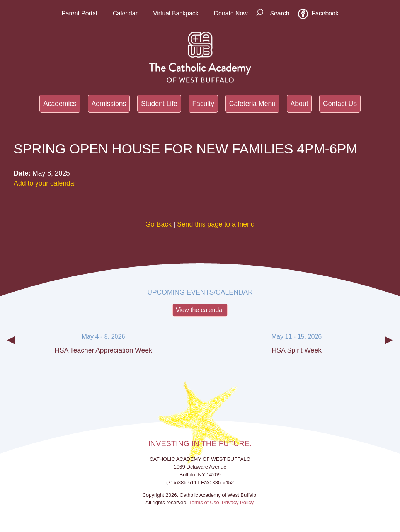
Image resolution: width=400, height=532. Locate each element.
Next (389, 346)
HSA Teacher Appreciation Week (103, 350)
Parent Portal (79, 13)
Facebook (325, 13)
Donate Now (231, 13)
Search (279, 13)
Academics (60, 104)
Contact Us (340, 104)
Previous (11, 346)
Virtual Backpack (176, 13)
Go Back (158, 224)
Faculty (203, 104)
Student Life (159, 104)
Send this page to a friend (216, 224)
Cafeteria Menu (252, 104)
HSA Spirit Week (297, 350)
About (300, 104)
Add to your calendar (45, 183)
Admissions (109, 104)
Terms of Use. (205, 502)
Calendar (125, 13)
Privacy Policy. (238, 502)
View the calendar (200, 310)
